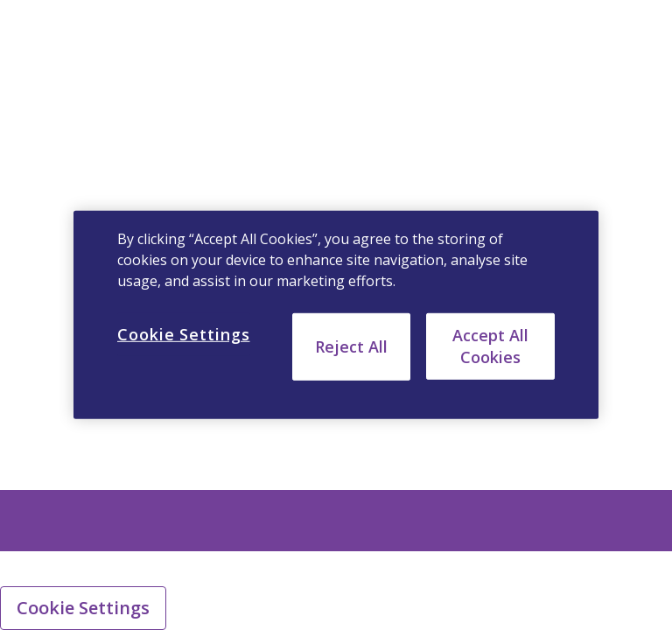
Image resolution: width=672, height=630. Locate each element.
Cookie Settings (83, 608)
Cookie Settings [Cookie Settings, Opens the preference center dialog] (184, 334)
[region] (336, 315)
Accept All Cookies (490, 346)
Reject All (351, 346)
